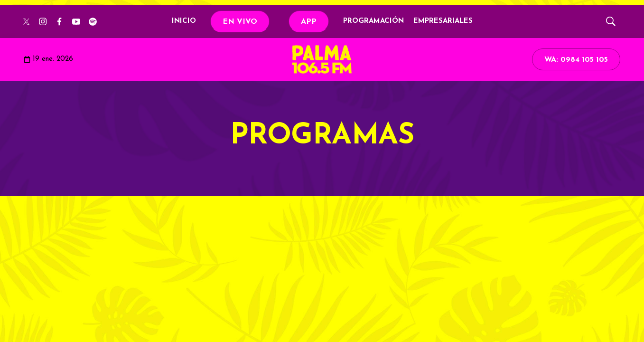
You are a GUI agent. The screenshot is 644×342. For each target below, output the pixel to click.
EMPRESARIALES (443, 21)
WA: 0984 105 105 (576, 60)
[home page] (322, 59)
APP (309, 22)
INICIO (184, 21)
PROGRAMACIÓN (373, 21)
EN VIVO (240, 22)
